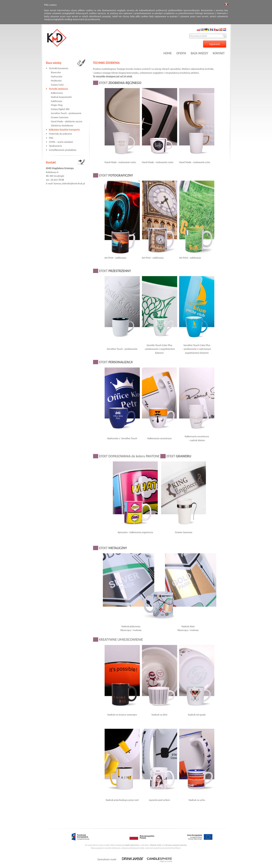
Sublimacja (57, 101)
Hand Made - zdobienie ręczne (67, 121)
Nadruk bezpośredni (61, 97)
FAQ (51, 138)
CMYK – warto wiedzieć (61, 142)
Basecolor (56, 72)
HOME (168, 53)
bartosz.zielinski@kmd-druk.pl (69, 183)
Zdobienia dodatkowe (62, 125)
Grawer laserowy (60, 117)
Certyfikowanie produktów (63, 150)
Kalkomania (57, 93)
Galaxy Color (57, 85)
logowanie (215, 44)
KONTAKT (219, 53)
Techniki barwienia (59, 68)
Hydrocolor (57, 76)
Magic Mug (57, 105)
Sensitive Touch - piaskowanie (66, 113)
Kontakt (51, 162)
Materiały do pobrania (61, 134)
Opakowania (55, 146)
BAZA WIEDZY (199, 53)
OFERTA (181, 53)
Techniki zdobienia (58, 89)
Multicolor (56, 81)
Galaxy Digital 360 (60, 109)
